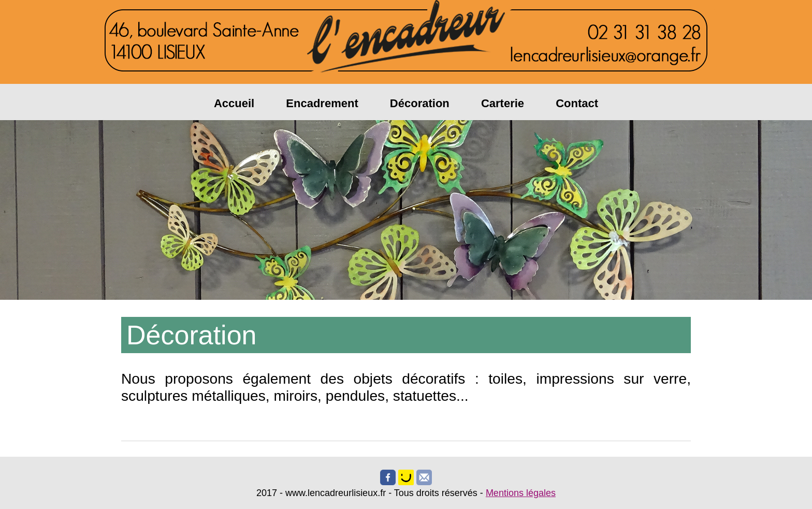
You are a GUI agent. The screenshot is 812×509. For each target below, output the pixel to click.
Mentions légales (521, 493)
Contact (577, 103)
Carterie (503, 103)
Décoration (420, 103)
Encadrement (322, 103)
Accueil (234, 103)
